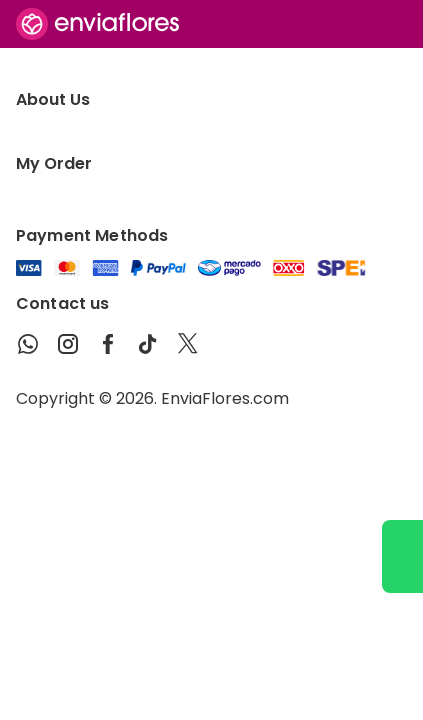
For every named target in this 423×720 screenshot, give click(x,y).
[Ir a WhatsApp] (402, 556)
